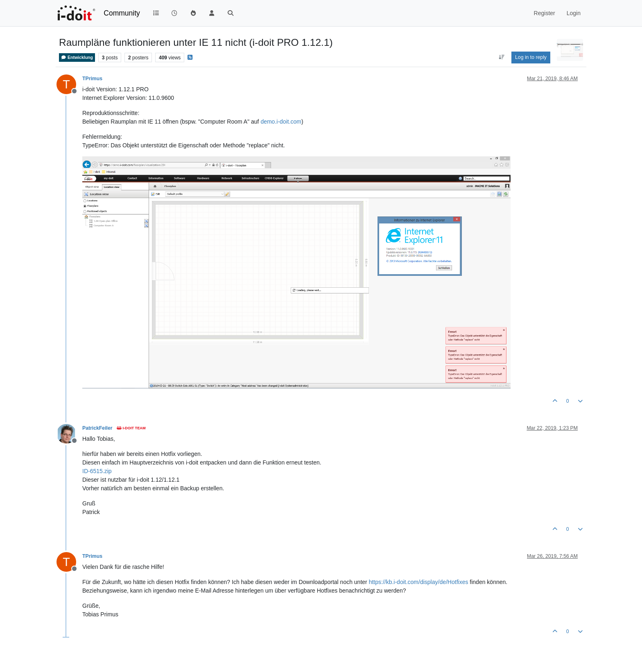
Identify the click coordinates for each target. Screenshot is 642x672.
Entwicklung (77, 58)
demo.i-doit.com (281, 122)
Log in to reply (531, 57)
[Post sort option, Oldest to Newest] (501, 57)
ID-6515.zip (97, 471)
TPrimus (92, 79)
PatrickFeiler (97, 428)
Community (122, 13)
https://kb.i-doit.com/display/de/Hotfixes (419, 582)
